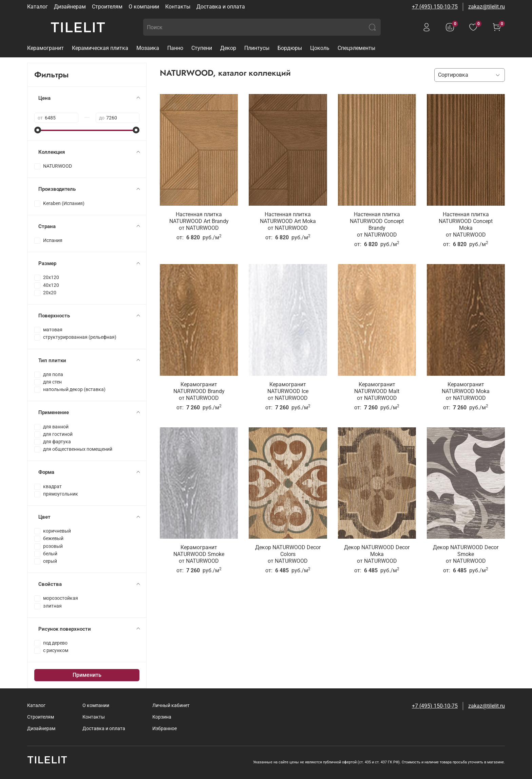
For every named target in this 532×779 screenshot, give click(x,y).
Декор (228, 48)
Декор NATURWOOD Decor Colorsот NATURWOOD (288, 554)
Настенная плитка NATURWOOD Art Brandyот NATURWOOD (199, 221)
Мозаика (148, 48)
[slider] (38, 130)
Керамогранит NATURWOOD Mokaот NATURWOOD (466, 391)
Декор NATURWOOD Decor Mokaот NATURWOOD (377, 554)
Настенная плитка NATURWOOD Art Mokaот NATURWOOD (288, 221)
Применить (87, 675)
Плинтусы (257, 48)
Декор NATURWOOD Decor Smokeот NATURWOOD (466, 554)
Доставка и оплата (221, 7)
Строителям (107, 7)
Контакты (178, 7)
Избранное (165, 729)
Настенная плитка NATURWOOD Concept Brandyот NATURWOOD (377, 225)
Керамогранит (45, 48)
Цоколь (320, 48)
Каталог (37, 7)
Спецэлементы (356, 48)
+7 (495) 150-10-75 (435, 7)
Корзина (162, 717)
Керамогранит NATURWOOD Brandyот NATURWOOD (199, 391)
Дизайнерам (70, 7)
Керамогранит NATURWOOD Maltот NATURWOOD (377, 391)
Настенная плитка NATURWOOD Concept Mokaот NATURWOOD (466, 225)
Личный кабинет (171, 706)
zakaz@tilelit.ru (487, 7)
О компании (144, 7)
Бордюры (290, 48)
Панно (175, 48)
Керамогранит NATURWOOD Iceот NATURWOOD (288, 391)
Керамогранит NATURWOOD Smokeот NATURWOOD (199, 554)
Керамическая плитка (100, 48)
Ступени (202, 48)
